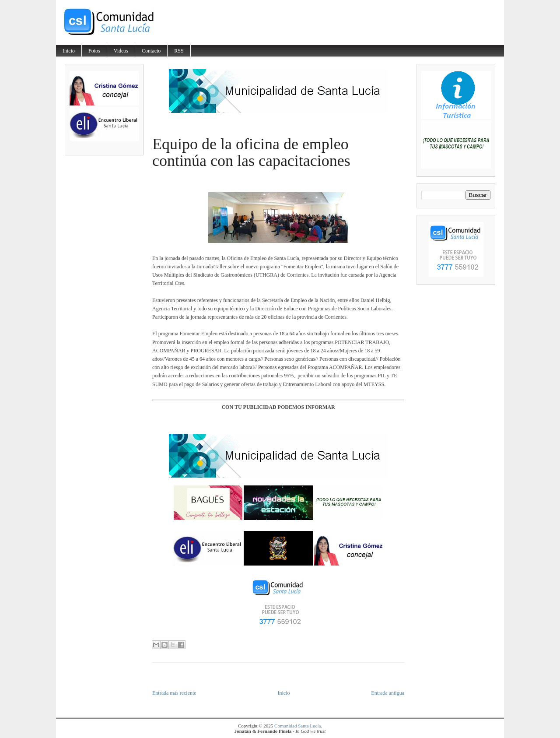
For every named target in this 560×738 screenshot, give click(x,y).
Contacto (151, 51)
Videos (121, 51)
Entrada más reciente (174, 693)
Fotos (94, 51)
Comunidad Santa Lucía (297, 726)
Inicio (69, 51)
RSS (179, 51)
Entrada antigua (388, 693)
